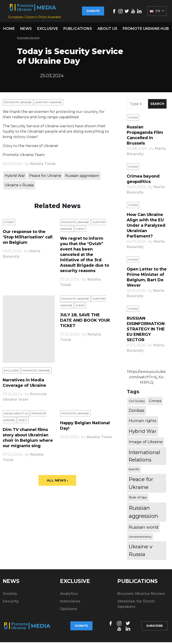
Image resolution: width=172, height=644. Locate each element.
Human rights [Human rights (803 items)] (143, 422)
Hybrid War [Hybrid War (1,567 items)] (143, 433)
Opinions (69, 611)
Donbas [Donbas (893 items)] (137, 412)
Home (9, 30)
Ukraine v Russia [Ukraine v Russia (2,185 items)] (141, 552)
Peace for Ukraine (45, 177)
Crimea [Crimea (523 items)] (155, 403)
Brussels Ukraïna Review (141, 595)
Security (11, 603)
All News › (57, 482)
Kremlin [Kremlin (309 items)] (134, 471)
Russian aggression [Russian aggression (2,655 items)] (143, 514)
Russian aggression (82, 177)
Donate (93, 12)
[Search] (137, 106)
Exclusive (48, 30)
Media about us (16, 415)
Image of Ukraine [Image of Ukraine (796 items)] (146, 443)
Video (23, 422)
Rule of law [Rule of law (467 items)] (138, 499)
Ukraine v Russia (19, 187)
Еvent (80, 231)
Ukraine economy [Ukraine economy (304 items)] (140, 538)
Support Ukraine (48, 104)
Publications (78, 30)
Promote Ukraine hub (146, 30)
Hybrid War (15, 177)
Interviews (70, 603)
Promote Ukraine (28, 39)
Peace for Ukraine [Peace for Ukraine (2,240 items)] (141, 485)
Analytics (69, 595)
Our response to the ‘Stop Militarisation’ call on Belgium (28, 239)
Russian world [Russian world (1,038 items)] (144, 529)
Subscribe (155, 628)
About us (107, 30)
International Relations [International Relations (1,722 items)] (144, 458)
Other (9, 224)
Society (10, 595)
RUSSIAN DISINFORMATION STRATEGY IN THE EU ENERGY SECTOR (146, 331)
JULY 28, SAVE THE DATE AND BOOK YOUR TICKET (85, 322)
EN (156, 12)
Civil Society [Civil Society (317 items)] (137, 403)
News (26, 30)
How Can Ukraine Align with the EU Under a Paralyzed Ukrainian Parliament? (146, 227)
